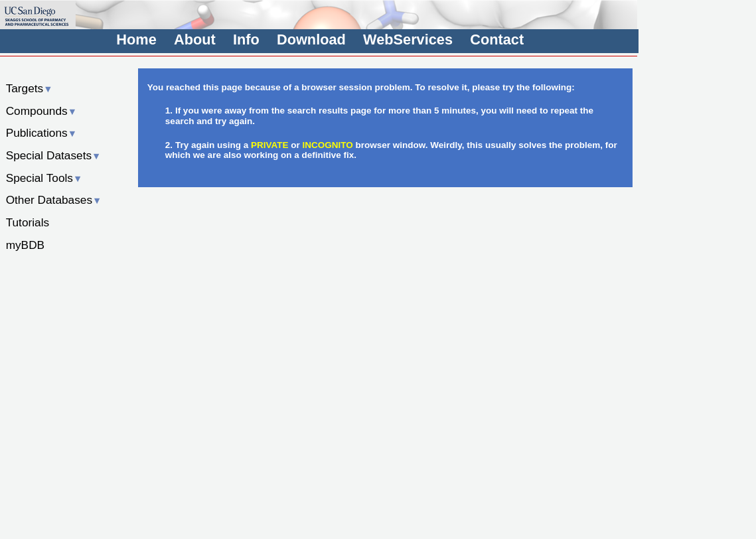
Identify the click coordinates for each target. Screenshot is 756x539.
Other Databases (54, 200)
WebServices (408, 39)
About (195, 39)
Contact (497, 39)
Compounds (41, 111)
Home (136, 39)
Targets (30, 88)
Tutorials (28, 222)
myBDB (25, 245)
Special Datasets (54, 155)
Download (311, 39)
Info (246, 39)
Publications (41, 133)
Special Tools (44, 178)
